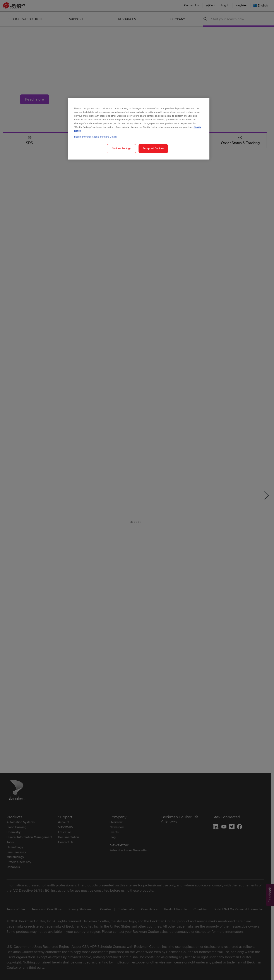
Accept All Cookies (153, 148)
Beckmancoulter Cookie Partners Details (95, 137)
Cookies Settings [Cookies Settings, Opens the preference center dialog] (121, 148)
